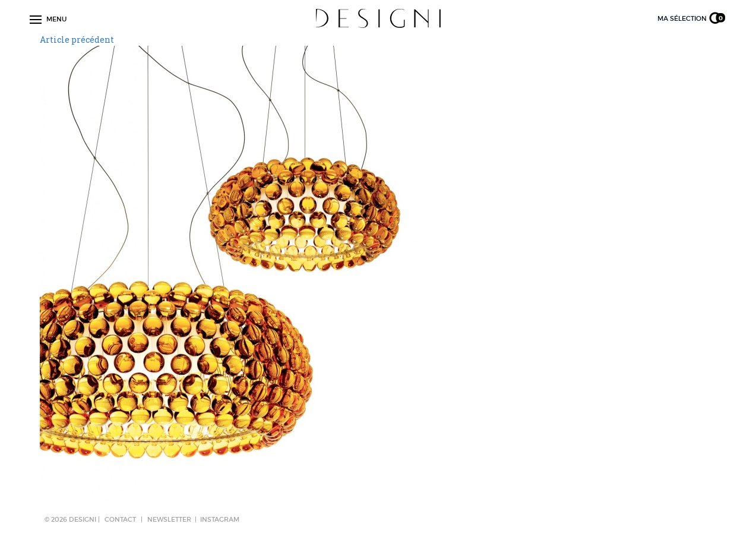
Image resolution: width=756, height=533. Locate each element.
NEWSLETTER (169, 519)
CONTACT (120, 519)
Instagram (220, 519)
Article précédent (77, 40)
